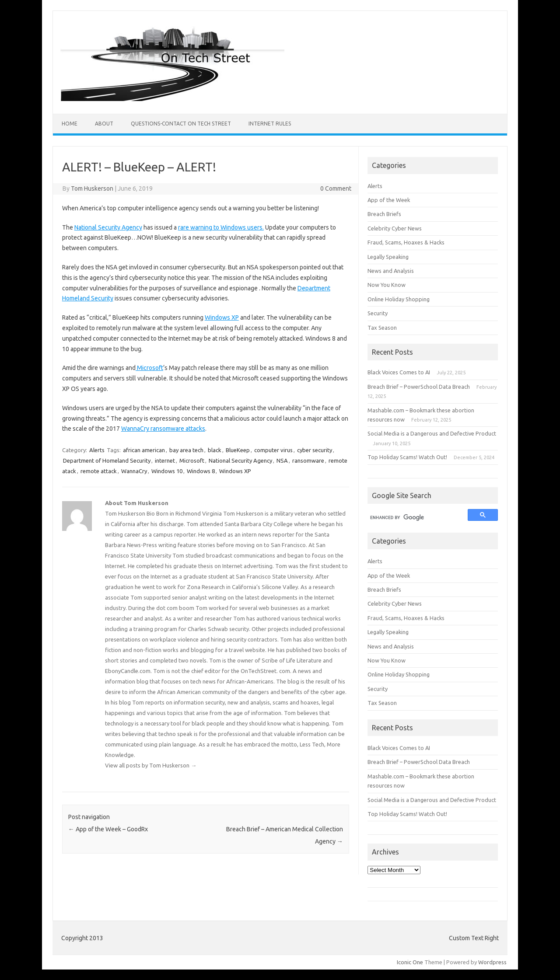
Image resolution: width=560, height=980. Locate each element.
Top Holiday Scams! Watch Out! (407, 457)
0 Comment (336, 188)
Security (378, 313)
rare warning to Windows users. (221, 227)
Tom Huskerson (92, 188)
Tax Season (382, 328)
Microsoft (149, 368)
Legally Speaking (388, 257)
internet (165, 460)
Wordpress (492, 962)
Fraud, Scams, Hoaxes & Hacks (406, 242)
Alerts (97, 450)
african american (144, 450)
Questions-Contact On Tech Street (181, 124)
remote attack (99, 471)
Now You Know (387, 285)
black (215, 450)
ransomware (308, 460)
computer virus (273, 450)
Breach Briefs (384, 214)
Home (70, 124)
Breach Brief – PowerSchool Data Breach (419, 387)
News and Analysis (391, 271)
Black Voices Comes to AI (399, 372)
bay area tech (186, 450)
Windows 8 (201, 471)
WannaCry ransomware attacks (163, 429)
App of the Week (389, 200)
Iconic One (410, 962)
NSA (282, 460)
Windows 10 (167, 471)
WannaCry (134, 471)
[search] (414, 518)
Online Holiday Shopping (399, 299)
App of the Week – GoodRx (108, 829)
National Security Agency (108, 227)
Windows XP (222, 317)
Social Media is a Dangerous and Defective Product (432, 433)
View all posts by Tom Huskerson (151, 765)
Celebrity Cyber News (395, 228)
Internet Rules (270, 124)
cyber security (315, 450)
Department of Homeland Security (107, 460)
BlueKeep (238, 450)
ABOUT (104, 124)
